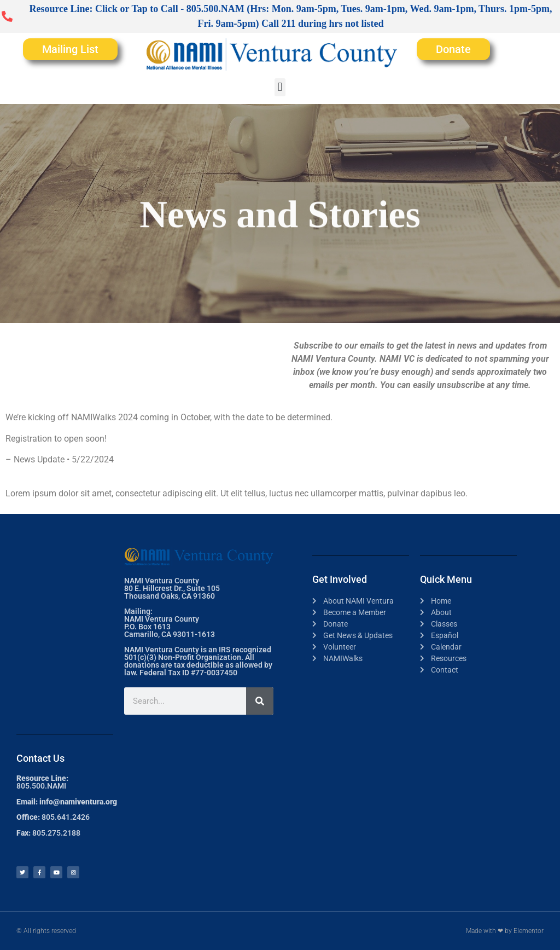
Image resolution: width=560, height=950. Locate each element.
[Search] (260, 701)
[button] (280, 87)
